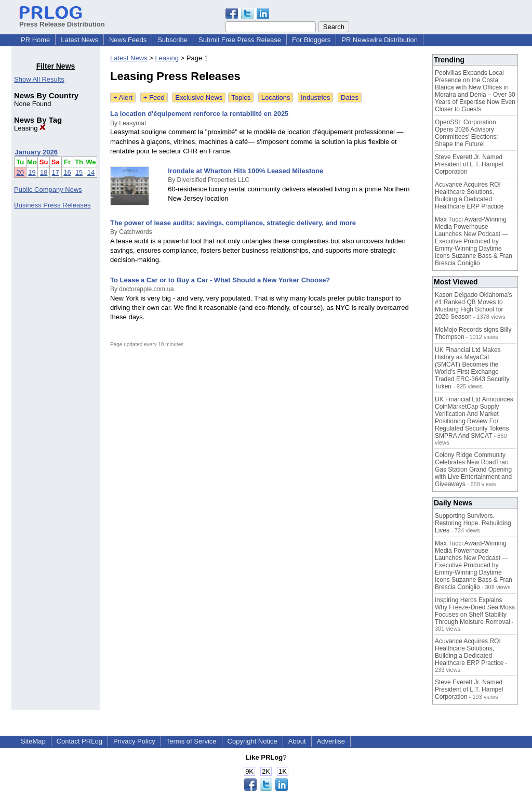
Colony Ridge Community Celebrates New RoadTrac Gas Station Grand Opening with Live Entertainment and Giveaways (473, 470)
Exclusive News (199, 97)
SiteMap (33, 741)
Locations (276, 97)
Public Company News (48, 190)
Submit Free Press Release (240, 40)
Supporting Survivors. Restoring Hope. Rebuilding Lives (473, 523)
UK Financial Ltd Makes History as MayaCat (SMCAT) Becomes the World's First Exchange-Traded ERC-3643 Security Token (472, 368)
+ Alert (123, 97)
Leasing (30, 128)
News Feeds (128, 40)
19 (32, 172)
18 (44, 172)
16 (67, 172)
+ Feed (154, 97)
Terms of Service (191, 741)
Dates (350, 97)
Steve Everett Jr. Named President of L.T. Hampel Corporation (469, 164)
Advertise (331, 741)
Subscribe (172, 40)
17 (56, 172)
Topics (241, 97)
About (297, 741)
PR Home (35, 40)
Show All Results (39, 79)
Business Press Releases (52, 205)
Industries (315, 97)
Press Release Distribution (62, 20)
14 (91, 172)
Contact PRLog (79, 741)
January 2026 (36, 152)
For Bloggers (311, 40)
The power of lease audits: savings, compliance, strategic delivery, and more (233, 223)
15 (79, 172)
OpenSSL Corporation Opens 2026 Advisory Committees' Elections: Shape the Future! (467, 133)
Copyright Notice (252, 741)
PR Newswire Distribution (380, 40)
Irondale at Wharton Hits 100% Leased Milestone (245, 171)
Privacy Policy (134, 741)
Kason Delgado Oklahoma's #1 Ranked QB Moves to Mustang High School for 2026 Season (473, 306)
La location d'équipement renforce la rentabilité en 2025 (199, 114)
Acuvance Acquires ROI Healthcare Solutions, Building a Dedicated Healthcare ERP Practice (469, 196)
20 (20, 172)
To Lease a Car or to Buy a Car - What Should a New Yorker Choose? (220, 280)
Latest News (79, 40)
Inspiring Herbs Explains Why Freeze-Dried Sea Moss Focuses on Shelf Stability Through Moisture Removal (475, 611)
